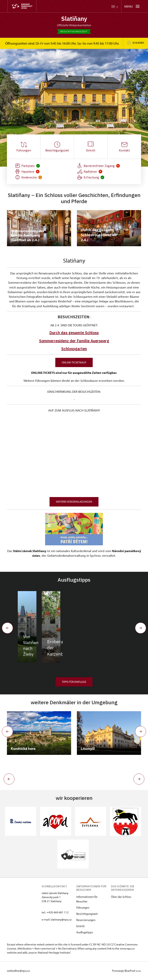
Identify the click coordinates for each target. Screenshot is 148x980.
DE (115, 6)
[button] (8, 779)
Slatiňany (74, 19)
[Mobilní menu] (132, 6)
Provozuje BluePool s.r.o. (127, 971)
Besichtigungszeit (87, 914)
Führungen (83, 908)
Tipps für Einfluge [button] (74, 682)
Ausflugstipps (85, 933)
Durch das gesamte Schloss (74, 333)
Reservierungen (86, 920)
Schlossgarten (74, 349)
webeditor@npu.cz (18, 971)
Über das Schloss (121, 897)
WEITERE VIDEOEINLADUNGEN (74, 502)
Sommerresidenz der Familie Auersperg (74, 341)
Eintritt (80, 926)
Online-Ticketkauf (74, 363)
